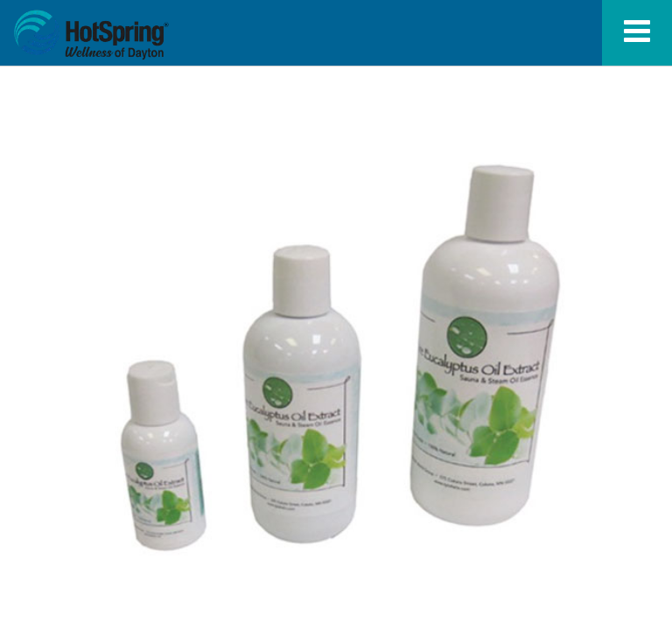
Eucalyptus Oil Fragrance (91, 35)
